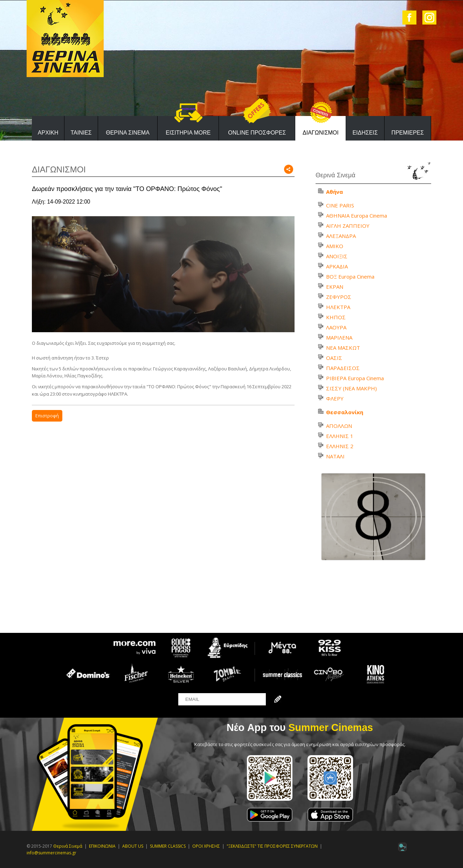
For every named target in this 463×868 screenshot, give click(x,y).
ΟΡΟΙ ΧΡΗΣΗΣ (206, 846)
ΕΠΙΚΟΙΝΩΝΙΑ (102, 846)
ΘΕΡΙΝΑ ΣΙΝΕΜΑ (128, 133)
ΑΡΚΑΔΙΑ (337, 266)
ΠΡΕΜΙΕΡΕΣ (408, 133)
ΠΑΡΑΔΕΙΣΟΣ (343, 368)
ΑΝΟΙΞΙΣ (337, 256)
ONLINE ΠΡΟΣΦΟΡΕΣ (257, 133)
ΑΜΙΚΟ (335, 246)
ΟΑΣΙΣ (334, 358)
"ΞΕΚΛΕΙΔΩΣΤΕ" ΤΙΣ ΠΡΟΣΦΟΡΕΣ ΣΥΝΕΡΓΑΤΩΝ (272, 846)
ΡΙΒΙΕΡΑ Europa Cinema (355, 378)
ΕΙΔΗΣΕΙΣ (365, 133)
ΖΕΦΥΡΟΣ (339, 297)
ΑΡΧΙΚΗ (48, 133)
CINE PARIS (340, 205)
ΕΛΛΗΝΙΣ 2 (340, 446)
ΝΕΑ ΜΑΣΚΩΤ (343, 348)
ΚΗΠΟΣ (336, 317)
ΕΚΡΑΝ (335, 287)
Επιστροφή (47, 416)
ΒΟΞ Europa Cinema (350, 276)
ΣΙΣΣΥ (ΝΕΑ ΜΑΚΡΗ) (351, 388)
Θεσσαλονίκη (345, 412)
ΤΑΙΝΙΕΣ (81, 133)
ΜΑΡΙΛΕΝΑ (339, 337)
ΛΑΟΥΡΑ (336, 327)
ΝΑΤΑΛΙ (335, 456)
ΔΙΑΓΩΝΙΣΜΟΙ (321, 133)
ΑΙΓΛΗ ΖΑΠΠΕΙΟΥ (348, 226)
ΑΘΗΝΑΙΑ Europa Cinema (357, 216)
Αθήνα (334, 192)
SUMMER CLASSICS (168, 846)
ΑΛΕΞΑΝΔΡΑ (341, 236)
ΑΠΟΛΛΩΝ (339, 426)
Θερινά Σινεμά (68, 846)
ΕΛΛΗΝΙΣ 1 (340, 436)
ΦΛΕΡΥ (335, 398)
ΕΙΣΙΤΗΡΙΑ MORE (188, 133)
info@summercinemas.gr (51, 853)
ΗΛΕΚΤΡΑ (338, 307)
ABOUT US (133, 846)
